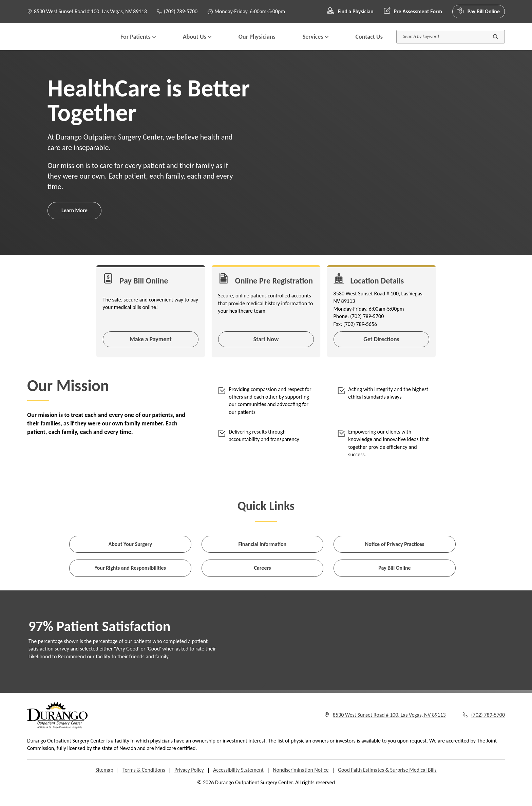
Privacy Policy (189, 784)
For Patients (138, 43)
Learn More (74, 224)
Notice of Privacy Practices (395, 559)
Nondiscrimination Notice (301, 784)
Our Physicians (257, 43)
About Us (197, 43)
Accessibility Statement (238, 784)
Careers (262, 582)
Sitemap (103, 784)
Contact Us (369, 43)
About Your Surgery (130, 559)
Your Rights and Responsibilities (130, 582)
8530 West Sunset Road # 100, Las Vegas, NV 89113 (90, 11)
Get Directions (381, 353)
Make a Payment (151, 353)
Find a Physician (350, 12)
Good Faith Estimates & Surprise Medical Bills (388, 784)
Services (316, 43)
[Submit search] (496, 44)
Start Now (266, 353)
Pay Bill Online (479, 12)
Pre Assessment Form (413, 12)
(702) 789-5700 (177, 11)
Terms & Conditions (143, 784)
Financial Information (263, 559)
